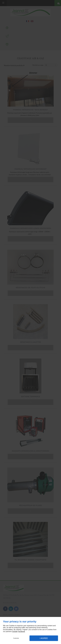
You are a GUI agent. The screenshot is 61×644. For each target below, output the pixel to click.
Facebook (21, 631)
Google (15, 631)
